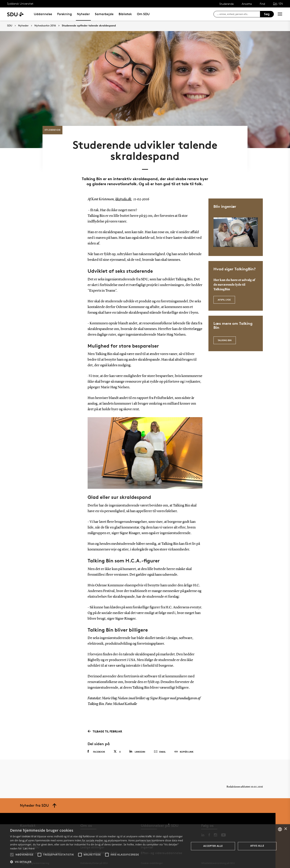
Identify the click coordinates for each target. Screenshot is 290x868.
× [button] (285, 829)
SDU (10, 26)
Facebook (96, 749)
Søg (267, 14)
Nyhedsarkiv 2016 (45, 26)
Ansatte (247, 4)
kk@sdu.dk (123, 197)
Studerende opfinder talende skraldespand (89, 26)
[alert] (145, 846)
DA (275, 4)
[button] (12, 855)
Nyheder (83, 14)
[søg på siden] (238, 14)
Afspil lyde (224, 297)
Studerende (226, 4)
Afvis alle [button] (257, 846)
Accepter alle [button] (213, 846)
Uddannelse (43, 14)
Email (160, 750)
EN (281, 4)
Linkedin (137, 749)
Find (262, 4)
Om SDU (143, 14)
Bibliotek (125, 14)
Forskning (65, 14)
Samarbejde (104, 14)
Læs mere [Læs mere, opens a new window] (29, 849)
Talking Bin (225, 338)
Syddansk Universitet (20, 4)
